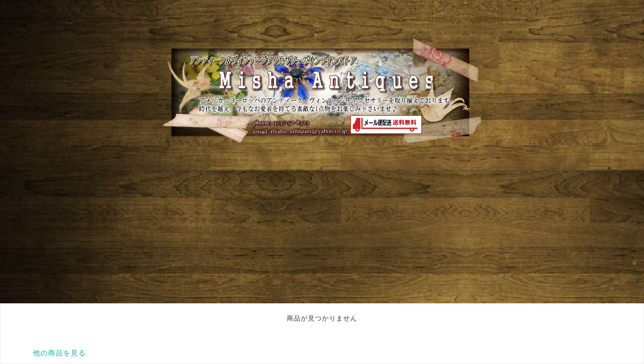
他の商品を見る (59, 353)
